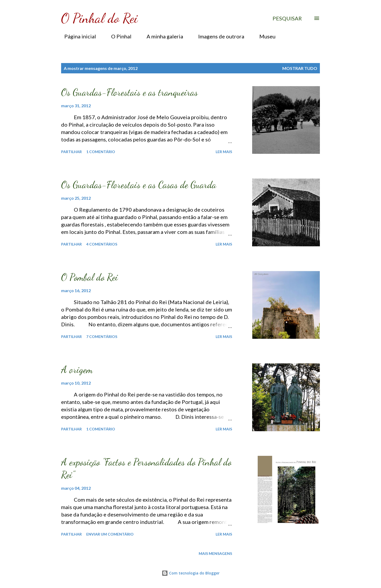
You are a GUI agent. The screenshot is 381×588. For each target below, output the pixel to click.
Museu (264, 36)
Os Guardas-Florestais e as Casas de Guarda (139, 185)
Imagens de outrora (218, 36)
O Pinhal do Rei (99, 18)
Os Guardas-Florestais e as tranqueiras (130, 92)
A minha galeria (162, 36)
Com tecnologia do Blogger (191, 573)
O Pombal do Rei (90, 277)
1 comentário (101, 152)
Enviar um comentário (110, 534)
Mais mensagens (215, 553)
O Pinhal (118, 36)
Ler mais (224, 152)
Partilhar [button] (71, 152)
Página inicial (77, 36)
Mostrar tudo (300, 68)
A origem (77, 370)
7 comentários (102, 337)
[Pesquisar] (287, 18)
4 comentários (102, 244)
